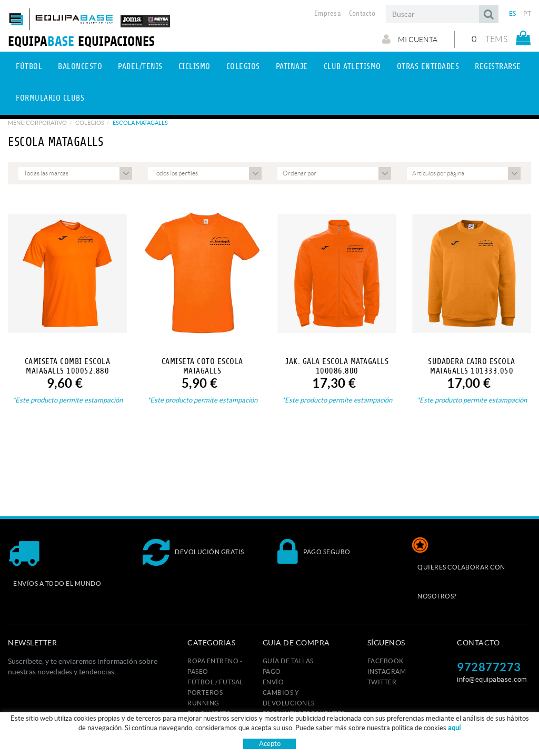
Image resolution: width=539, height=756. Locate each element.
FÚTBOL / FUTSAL (215, 682)
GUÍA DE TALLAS (288, 661)
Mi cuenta (410, 39)
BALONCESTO (209, 714)
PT (527, 13)
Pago (272, 671)
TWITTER (382, 682)
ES (513, 13)
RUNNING (203, 703)
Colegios (90, 123)
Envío (273, 682)
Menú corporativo (37, 123)
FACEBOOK (386, 661)
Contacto (362, 14)
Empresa (328, 14)
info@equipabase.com (492, 679)
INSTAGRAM (387, 671)
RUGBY (199, 724)
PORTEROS (205, 693)
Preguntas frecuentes (304, 714)
